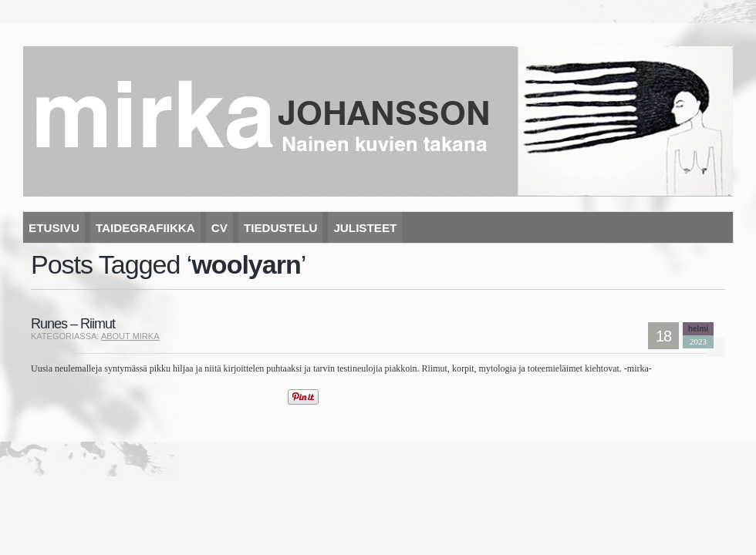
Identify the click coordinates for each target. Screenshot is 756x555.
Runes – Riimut (73, 324)
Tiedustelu (280, 228)
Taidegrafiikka (145, 228)
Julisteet (365, 228)
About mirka (130, 336)
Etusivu (54, 228)
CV (219, 228)
